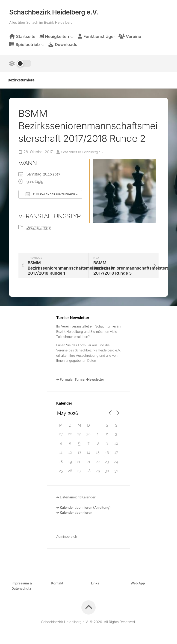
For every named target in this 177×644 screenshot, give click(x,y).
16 (107, 451)
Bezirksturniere (25, 78)
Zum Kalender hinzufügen (50, 193)
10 (116, 442)
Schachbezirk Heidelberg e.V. (54, 11)
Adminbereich (67, 535)
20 (79, 461)
